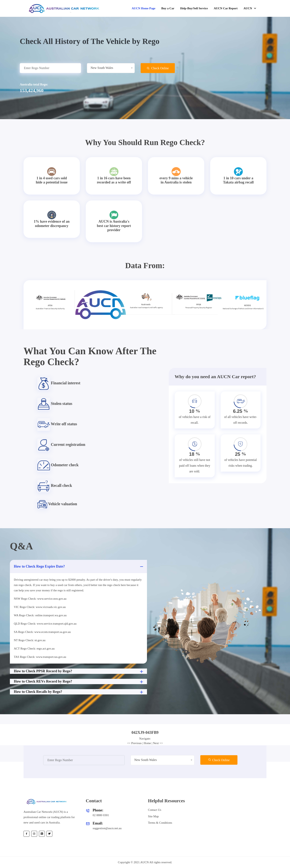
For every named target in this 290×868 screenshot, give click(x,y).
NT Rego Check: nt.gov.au (30, 640)
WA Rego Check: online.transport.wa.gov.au (40, 615)
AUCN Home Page (143, 8)
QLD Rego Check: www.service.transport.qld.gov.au (45, 624)
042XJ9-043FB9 (145, 732)
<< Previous (134, 743)
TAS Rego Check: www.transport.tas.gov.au (40, 657)
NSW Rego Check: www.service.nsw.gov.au (40, 599)
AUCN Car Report (226, 8)
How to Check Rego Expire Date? (79, 566)
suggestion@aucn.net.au (107, 828)
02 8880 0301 (101, 815)
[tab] (145, 732)
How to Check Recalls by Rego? (79, 692)
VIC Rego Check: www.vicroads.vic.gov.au (40, 607)
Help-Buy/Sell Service (194, 8)
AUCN (248, 8)
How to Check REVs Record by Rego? (79, 682)
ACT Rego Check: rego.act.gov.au (34, 649)
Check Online (158, 68)
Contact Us (155, 810)
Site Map (153, 816)
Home (147, 743)
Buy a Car (168, 8)
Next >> (158, 743)
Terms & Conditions (160, 823)
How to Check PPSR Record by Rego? (79, 671)
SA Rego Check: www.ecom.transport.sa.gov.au (42, 632)
